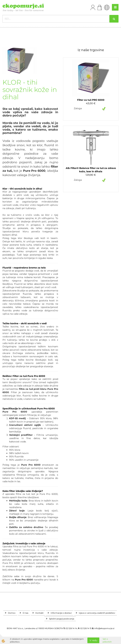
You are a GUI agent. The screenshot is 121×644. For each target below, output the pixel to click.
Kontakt (39, 613)
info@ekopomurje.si (104, 628)
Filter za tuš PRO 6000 (91, 100)
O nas (25, 613)
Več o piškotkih (107, 640)
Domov (12, 613)
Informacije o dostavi (61, 613)
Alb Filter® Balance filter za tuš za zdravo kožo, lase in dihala (91, 170)
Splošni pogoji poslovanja (62, 619)
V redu (93, 640)
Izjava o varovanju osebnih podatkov (97, 613)
